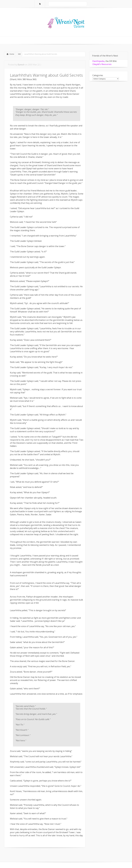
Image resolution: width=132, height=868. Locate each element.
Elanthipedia (98, 61)
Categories (98, 75)
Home (12, 54)
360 (19, 54)
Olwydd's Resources (102, 64)
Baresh (21, 65)
